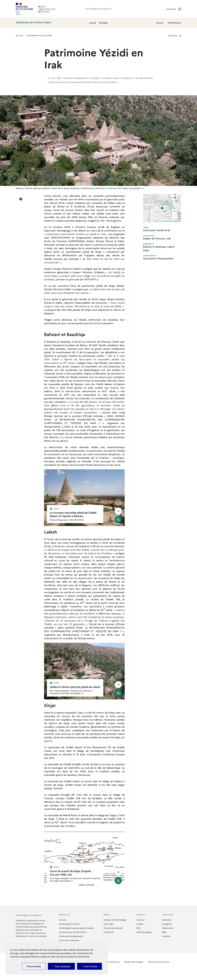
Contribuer (109, 932)
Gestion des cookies (134, 962)
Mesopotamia (81, 78)
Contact (140, 920)
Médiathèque (174, 23)
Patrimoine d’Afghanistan (71, 936)
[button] (162, 208)
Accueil (20, 36)
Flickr (164, 932)
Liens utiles (109, 924)
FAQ (138, 928)
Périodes (103, 23)
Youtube (166, 936)
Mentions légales (144, 932)
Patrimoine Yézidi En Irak (39, 36)
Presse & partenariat (113, 928)
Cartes (93, 23)
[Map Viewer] (162, 208)
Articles (160, 23)
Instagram (167, 924)
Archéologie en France (69, 924)
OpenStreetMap (166, 221)
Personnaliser (34, 966)
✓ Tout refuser (89, 966)
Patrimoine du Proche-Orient (34, 22)
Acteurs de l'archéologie (115, 920)
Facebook (167, 920)
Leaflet (156, 221)
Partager (175, 36)
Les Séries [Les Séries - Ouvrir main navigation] (174, 9)
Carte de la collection (69, 940)
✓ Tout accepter (61, 966)
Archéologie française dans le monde (76, 928)
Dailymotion (168, 928)
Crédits (140, 924)
